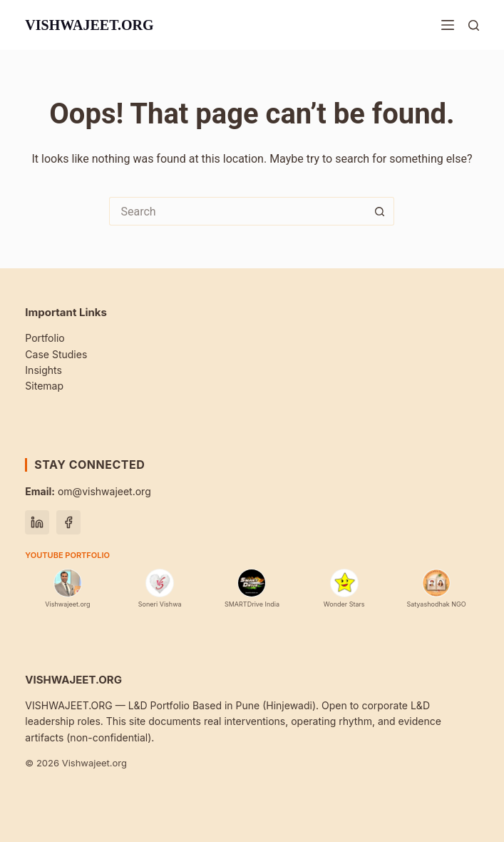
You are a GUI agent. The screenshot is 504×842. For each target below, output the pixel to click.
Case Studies (56, 354)
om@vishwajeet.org (88, 491)
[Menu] (448, 25)
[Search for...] (237, 211)
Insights (43, 370)
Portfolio (45, 338)
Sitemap (44, 386)
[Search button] (380, 211)
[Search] (474, 25)
